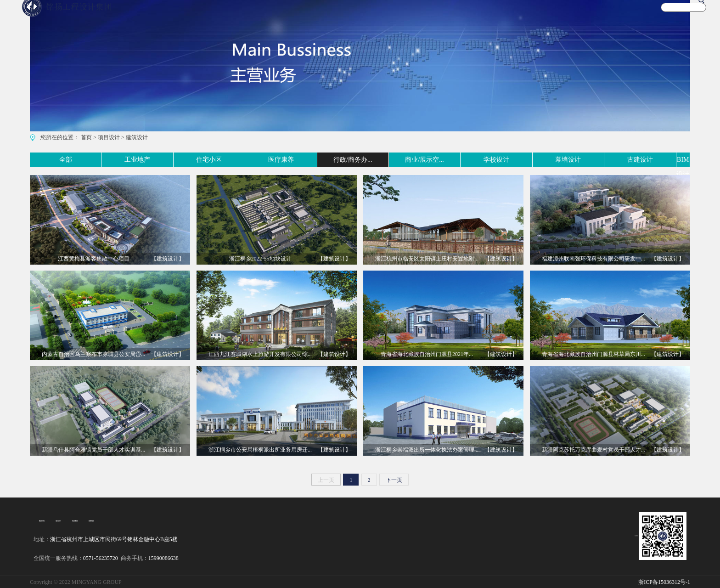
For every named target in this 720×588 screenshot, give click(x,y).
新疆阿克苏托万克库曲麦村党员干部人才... (593, 450)
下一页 (394, 480)
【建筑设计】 (168, 259)
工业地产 (99, 160)
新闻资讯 (582, 15)
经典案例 (70, 521)
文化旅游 (499, 15)
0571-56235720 (101, 558)
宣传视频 (540, 15)
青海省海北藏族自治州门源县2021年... (427, 354)
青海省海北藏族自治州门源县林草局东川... (593, 354)
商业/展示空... (395, 160)
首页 (86, 137)
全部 (36, 160)
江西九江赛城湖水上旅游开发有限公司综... (260, 354)
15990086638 (163, 558)
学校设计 (471, 160)
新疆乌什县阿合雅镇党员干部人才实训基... (93, 450)
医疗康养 (237, 160)
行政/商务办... (313, 160)
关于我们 (624, 15)
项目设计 (109, 137)
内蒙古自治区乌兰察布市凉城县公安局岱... (93, 354)
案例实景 (457, 15)
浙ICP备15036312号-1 (664, 582)
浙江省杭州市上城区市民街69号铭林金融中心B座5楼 (114, 539)
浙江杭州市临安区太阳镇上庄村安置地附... (427, 259)
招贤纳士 (85, 521)
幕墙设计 (540, 160)
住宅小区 (168, 160)
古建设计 (609, 160)
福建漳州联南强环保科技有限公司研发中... (593, 259)
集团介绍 (41, 521)
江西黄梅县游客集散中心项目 (94, 259)
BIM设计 (677, 160)
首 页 (376, 15)
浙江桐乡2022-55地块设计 (260, 259)
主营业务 (415, 15)
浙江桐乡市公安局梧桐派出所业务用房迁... (260, 450)
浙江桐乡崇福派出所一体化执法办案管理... (427, 450)
